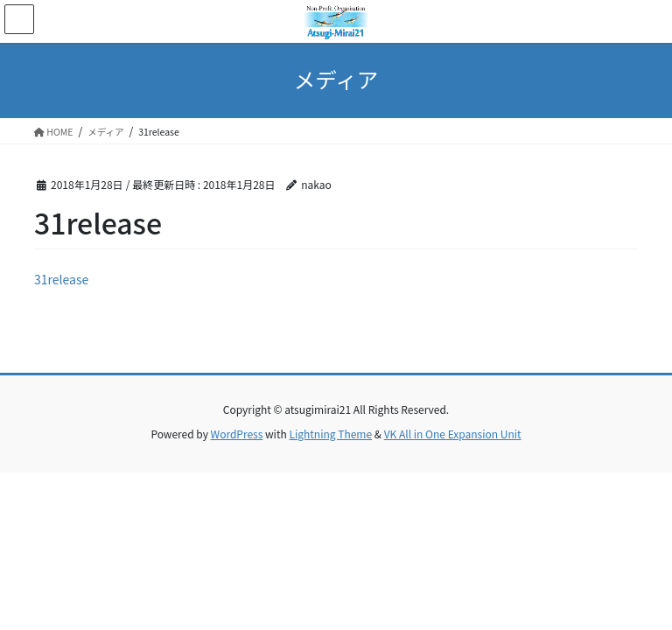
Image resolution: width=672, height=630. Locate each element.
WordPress (237, 434)
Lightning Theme (330, 434)
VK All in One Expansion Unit (453, 434)
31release (61, 279)
